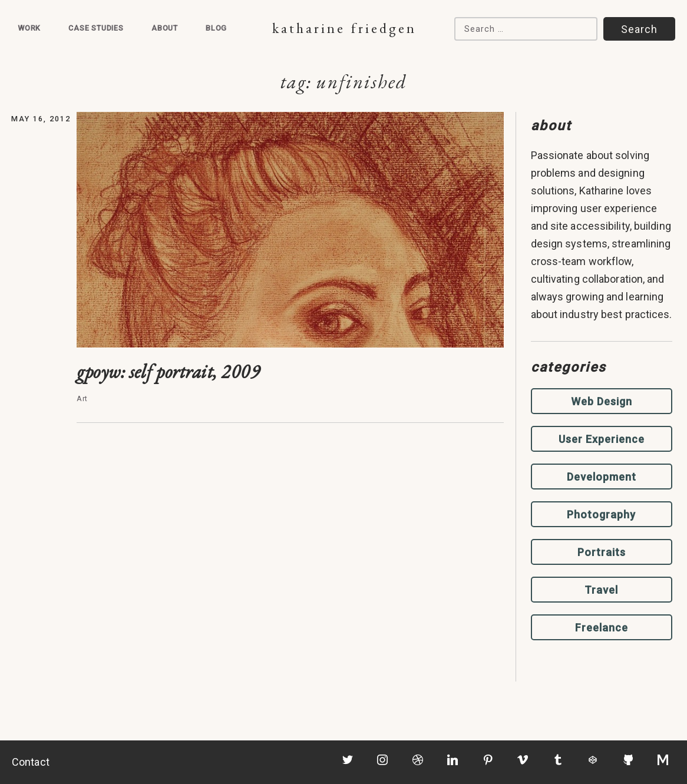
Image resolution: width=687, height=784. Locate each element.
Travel (601, 590)
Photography (601, 515)
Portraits (602, 552)
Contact (31, 762)
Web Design (602, 401)
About (165, 28)
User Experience (602, 439)
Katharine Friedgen (344, 28)
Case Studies (96, 28)
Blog (216, 28)
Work (29, 28)
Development (602, 477)
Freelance (602, 628)
